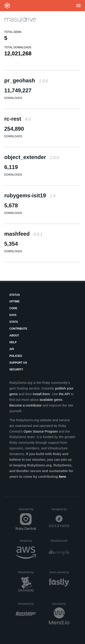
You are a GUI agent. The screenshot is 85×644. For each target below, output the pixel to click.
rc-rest (17, 119)
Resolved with (60, 541)
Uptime (14, 301)
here (63, 476)
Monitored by (27, 572)
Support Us (18, 363)
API (12, 349)
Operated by (27, 511)
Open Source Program (41, 431)
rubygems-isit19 (30, 195)
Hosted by (28, 541)
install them (41, 394)
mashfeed (23, 234)
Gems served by (59, 572)
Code (13, 308)
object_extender (32, 157)
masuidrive (20, 19)
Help (13, 342)
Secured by (61, 604)
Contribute (18, 329)
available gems (51, 400)
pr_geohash (26, 80)
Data (13, 315)
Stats (14, 322)
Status (15, 295)
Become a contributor (25, 405)
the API (64, 394)
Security (16, 370)
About (14, 335)
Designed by (60, 509)
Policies (16, 356)
